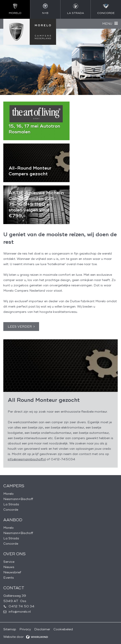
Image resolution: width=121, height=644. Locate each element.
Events (9, 578)
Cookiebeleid (63, 629)
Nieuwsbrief (12, 572)
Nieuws (9, 567)
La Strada (11, 504)
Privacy (25, 629)
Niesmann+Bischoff (18, 499)
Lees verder (20, 327)
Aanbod (13, 520)
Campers (14, 486)
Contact (14, 588)
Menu (107, 24)
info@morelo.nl (20, 612)
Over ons (14, 554)
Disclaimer (42, 629)
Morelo (9, 494)
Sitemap (10, 629)
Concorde (11, 510)
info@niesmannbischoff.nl (27, 459)
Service (9, 562)
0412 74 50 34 (22, 606)
